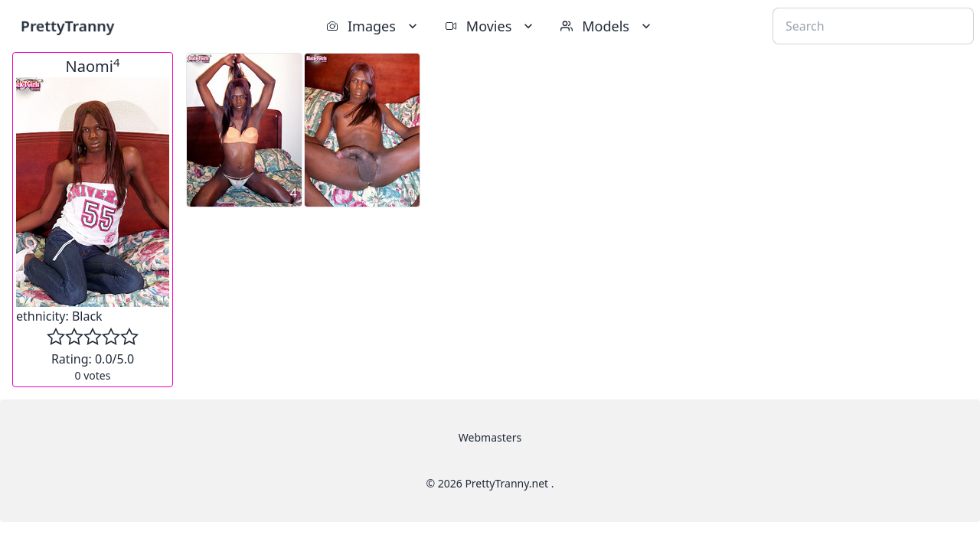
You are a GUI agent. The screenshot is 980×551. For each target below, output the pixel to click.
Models (607, 26)
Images (373, 26)
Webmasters (490, 437)
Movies (490, 26)
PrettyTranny (67, 26)
